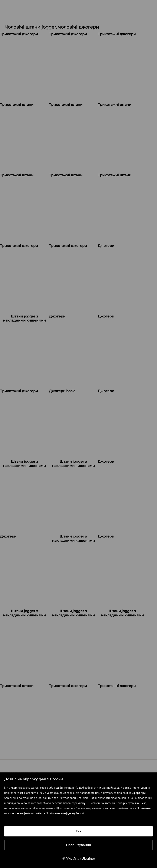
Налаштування (78, 845)
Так (78, 831)
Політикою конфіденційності (65, 813)
